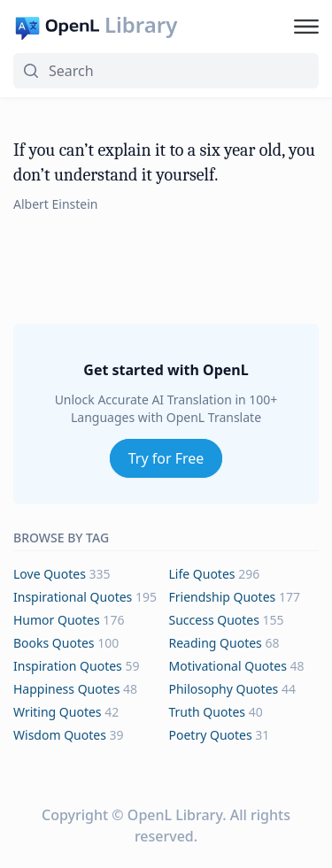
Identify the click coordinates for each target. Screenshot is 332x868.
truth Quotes (208, 712)
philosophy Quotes (224, 689)
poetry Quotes (211, 735)
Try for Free (166, 458)
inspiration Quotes (68, 666)
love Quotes (50, 574)
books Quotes (54, 643)
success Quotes (214, 620)
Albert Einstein (56, 204)
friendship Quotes (223, 597)
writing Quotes (58, 712)
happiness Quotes (66, 689)
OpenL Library (175, 815)
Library (141, 25)
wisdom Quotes (60, 735)
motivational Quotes (228, 666)
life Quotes (202, 574)
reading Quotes (216, 643)
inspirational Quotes (73, 597)
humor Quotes (57, 620)
